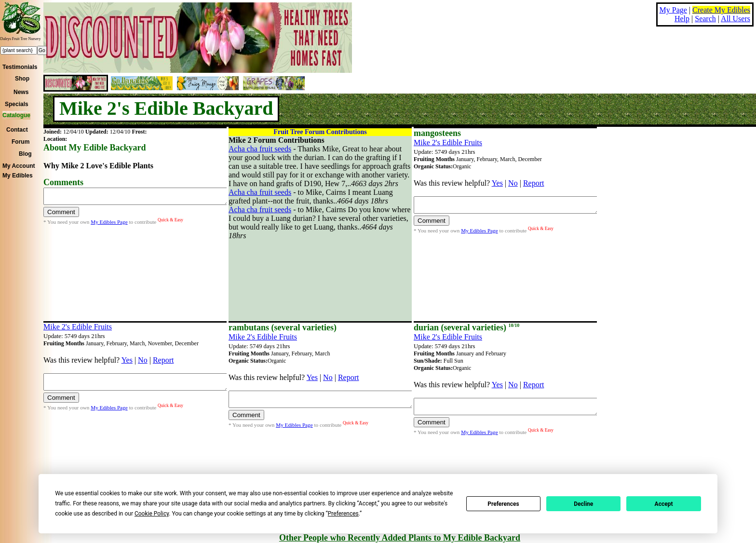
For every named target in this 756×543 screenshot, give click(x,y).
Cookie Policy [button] (152, 514)
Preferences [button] (343, 514)
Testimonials (20, 67)
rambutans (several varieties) (283, 327)
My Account (19, 166)
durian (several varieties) (466, 327)
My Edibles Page (109, 225)
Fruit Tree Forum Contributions (320, 132)
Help (682, 19)
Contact (17, 130)
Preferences (503, 504)
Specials (17, 104)
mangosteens (437, 133)
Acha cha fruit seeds (260, 149)
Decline (583, 504)
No (513, 183)
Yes (497, 183)
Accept (664, 504)
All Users (736, 19)
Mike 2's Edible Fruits (448, 143)
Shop (22, 79)
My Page (673, 10)
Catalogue (16, 115)
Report (534, 183)
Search (705, 19)
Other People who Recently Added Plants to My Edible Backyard (400, 538)
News (21, 92)
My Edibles (18, 176)
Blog (25, 154)
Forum (20, 142)
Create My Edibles (721, 10)
